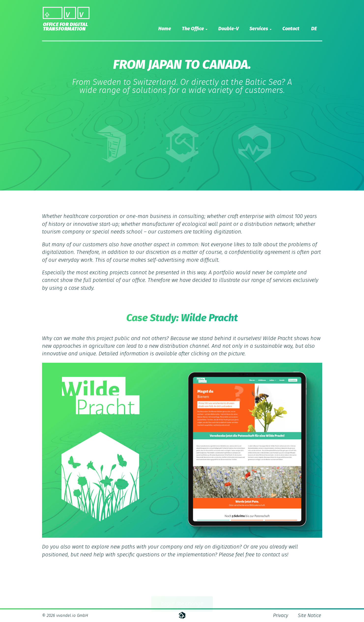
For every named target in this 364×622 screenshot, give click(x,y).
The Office (195, 29)
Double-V (228, 29)
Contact (291, 29)
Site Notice (309, 616)
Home (165, 29)
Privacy (281, 616)
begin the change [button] (182, 605)
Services (261, 29)
